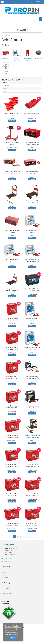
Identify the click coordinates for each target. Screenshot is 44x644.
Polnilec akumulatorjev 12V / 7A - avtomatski (32, 260)
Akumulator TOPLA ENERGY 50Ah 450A (12, 407)
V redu (13, 638)
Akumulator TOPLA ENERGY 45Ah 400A (12, 319)
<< (9, 536)
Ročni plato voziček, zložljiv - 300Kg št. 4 (12, 290)
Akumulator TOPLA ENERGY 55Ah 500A (12, 436)
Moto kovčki (39, 58)
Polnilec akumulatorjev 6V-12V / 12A (32, 348)
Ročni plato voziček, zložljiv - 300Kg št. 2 (32, 202)
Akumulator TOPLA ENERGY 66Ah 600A (12, 495)
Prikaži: (4, 88)
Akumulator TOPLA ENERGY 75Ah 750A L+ (32, 524)
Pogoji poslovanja (7, 593)
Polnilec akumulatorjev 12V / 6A (12, 260)
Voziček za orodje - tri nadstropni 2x (12, 114)
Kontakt (4, 572)
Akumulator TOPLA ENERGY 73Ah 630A (32, 495)
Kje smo (4, 575)
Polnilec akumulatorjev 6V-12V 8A (12, 173)
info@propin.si (8, 561)
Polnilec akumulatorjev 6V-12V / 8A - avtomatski (32, 436)
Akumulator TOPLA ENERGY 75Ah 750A (12, 524)
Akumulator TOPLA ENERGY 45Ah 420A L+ (12, 378)
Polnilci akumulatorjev (17, 59)
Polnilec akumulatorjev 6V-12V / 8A (32, 319)
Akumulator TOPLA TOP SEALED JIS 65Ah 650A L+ (32, 290)
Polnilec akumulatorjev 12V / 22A (12, 231)
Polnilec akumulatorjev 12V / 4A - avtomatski (32, 378)
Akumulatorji (5, 58)
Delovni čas (5, 577)
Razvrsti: (5, 82)
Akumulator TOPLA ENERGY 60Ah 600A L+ (32, 465)
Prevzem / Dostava (7, 591)
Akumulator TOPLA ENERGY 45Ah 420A (12, 348)
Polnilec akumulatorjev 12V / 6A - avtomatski (32, 143)
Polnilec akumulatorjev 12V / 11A (32, 173)
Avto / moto (8, 36)
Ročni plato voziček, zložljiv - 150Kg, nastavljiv (12, 202)
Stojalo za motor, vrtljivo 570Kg (12, 143)
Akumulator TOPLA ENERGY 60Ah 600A (12, 465)
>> (35, 536)
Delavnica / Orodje (28, 59)
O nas (3, 570)
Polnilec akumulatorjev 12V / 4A (32, 231)
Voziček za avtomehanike (32, 113)
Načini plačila (5, 588)
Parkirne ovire (6, 73)
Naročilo (4, 586)
